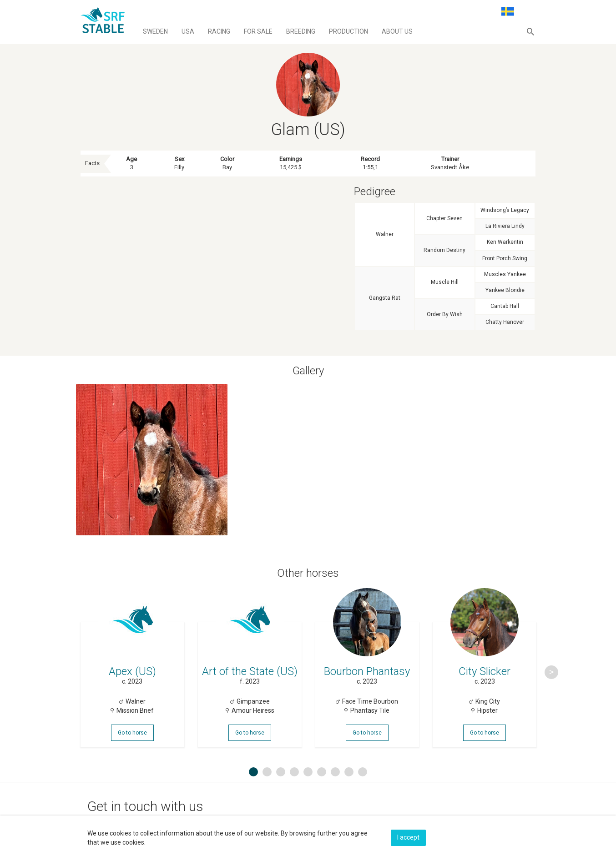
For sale (258, 31)
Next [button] (551, 672)
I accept (408, 837)
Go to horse (132, 733)
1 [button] (253, 772)
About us (397, 31)
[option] (132, 672)
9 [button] (363, 772)
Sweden (155, 31)
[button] (530, 31)
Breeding (301, 31)
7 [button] (335, 772)
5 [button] (308, 772)
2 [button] (267, 772)
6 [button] (322, 772)
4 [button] (294, 772)
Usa (188, 31)
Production (348, 31)
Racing (219, 31)
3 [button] (281, 772)
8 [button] (349, 772)
